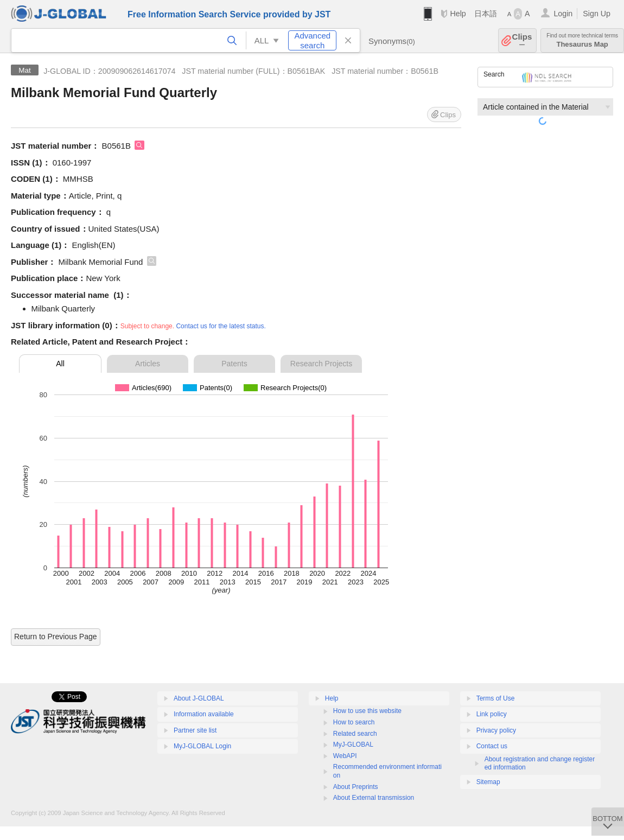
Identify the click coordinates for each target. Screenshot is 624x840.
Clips (522, 40)
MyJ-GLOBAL (353, 744)
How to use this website (367, 711)
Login (563, 14)
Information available (204, 714)
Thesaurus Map (582, 40)
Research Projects (321, 364)
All (60, 364)
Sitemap (488, 782)
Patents (234, 364)
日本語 (486, 14)
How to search (354, 722)
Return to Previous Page (56, 637)
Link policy (492, 714)
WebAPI (345, 756)
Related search (355, 734)
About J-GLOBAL (199, 698)
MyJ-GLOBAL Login (202, 746)
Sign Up (597, 14)
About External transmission (374, 798)
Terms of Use (496, 698)
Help (458, 14)
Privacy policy (496, 730)
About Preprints (356, 787)
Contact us (492, 746)
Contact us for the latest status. (221, 326)
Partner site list (195, 730)
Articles (148, 364)
